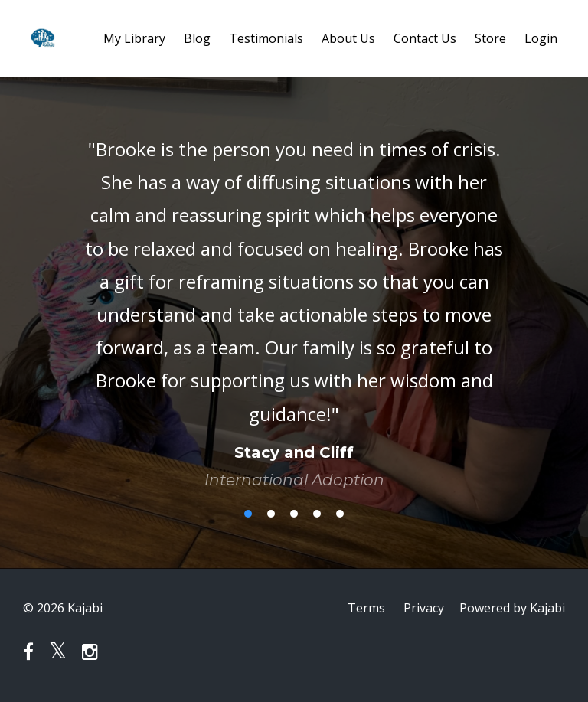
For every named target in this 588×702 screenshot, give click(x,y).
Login (541, 38)
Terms (366, 608)
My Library (134, 38)
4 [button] (317, 514)
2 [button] (271, 514)
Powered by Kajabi (512, 608)
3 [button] (294, 514)
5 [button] (340, 514)
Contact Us (425, 38)
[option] (294, 299)
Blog (197, 38)
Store (490, 38)
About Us (348, 38)
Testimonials (266, 38)
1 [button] (248, 514)
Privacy (424, 608)
